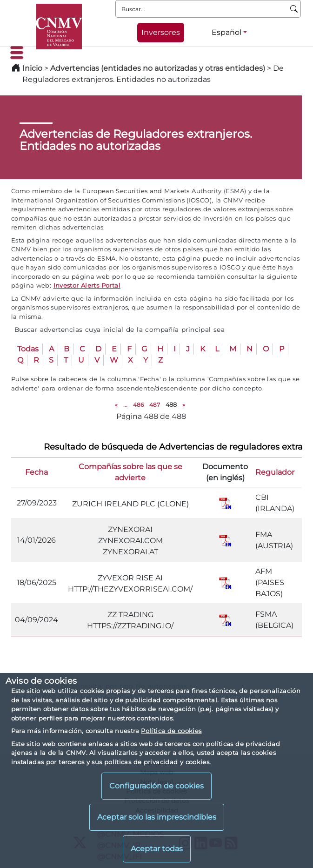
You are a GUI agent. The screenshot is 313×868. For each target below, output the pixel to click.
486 (138, 405)
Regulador (275, 472)
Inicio (32, 68)
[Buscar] (294, 9)
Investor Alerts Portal (87, 285)
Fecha (37, 472)
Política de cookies (171, 731)
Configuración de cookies (156, 786)
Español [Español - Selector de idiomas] (226, 32)
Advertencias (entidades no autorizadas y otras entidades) (159, 68)
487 (155, 405)
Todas (28, 349)
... (125, 405)
